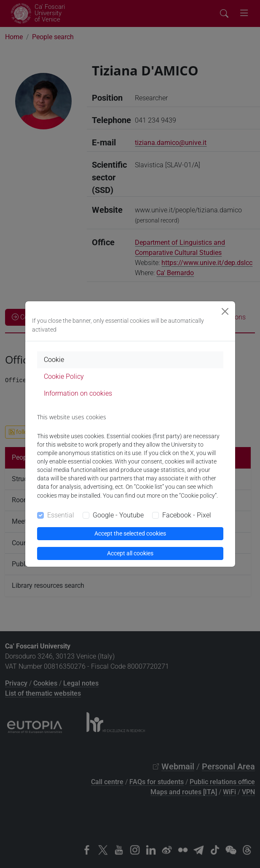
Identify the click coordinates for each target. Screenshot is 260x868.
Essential (61, 515)
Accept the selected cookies (130, 533)
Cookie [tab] (54, 360)
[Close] (225, 311)
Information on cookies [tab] (78, 393)
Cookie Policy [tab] (64, 376)
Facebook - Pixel (187, 515)
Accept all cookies (130, 553)
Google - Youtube (118, 515)
